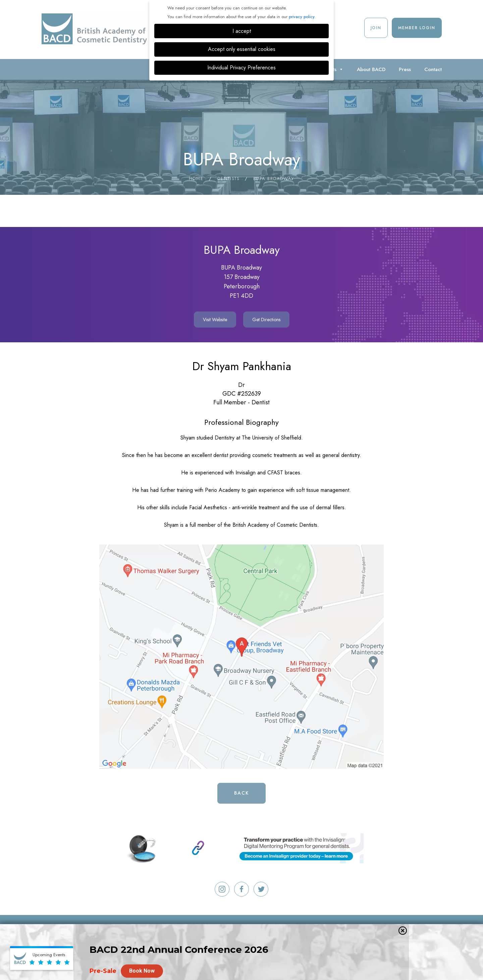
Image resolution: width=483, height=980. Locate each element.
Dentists (228, 179)
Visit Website (215, 320)
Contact (433, 69)
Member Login (417, 28)
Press (405, 69)
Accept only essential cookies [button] (242, 49)
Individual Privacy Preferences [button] (241, 68)
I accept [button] (242, 31)
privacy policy (302, 17)
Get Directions (266, 320)
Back (241, 793)
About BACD (371, 69)
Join (376, 28)
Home (196, 179)
